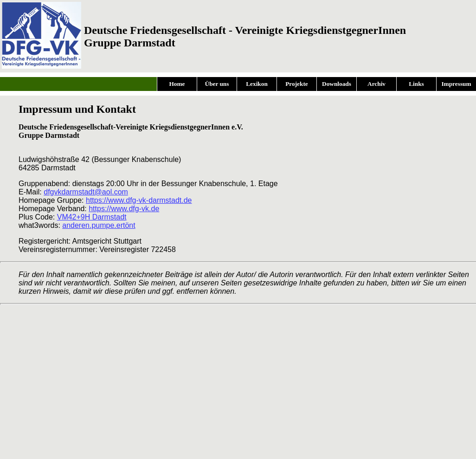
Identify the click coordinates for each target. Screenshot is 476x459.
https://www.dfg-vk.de (124, 209)
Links (416, 84)
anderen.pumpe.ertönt (99, 225)
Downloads (337, 84)
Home (177, 84)
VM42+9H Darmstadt (92, 217)
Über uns (217, 84)
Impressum (456, 84)
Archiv (376, 84)
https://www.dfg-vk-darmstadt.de (139, 200)
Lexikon (257, 84)
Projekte (297, 84)
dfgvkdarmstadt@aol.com (86, 192)
